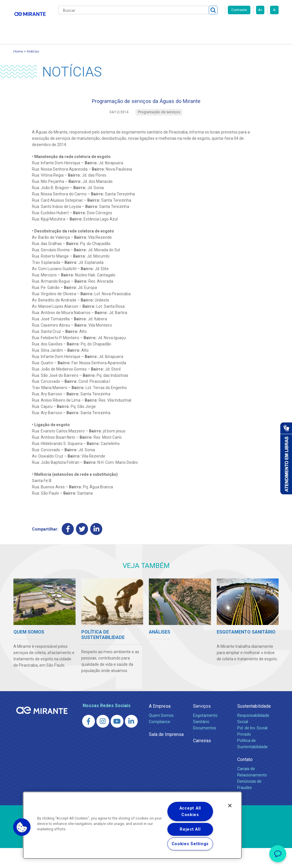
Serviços (202, 726)
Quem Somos (161, 735)
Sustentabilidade (254, 726)
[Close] (230, 806)
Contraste (239, 10)
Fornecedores (222, 26)
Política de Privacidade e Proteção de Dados (146, 859)
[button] (22, 827)
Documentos (205, 748)
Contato (71, 48)
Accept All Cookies (190, 812)
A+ (260, 10)
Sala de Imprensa (166, 754)
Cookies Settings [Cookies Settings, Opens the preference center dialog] (190, 844)
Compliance (160, 742)
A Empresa (160, 726)
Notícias (33, 67)
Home (18, 67)
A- (274, 10)
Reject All (190, 829)
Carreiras (191, 26)
